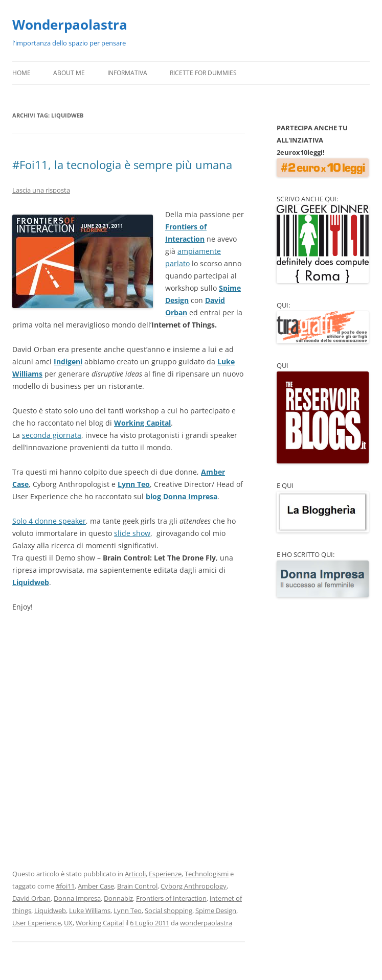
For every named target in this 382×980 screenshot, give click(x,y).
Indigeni (68, 361)
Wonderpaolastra (70, 25)
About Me (69, 73)
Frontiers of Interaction (171, 898)
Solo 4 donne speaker (49, 521)
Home (21, 73)
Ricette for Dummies (203, 73)
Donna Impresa (77, 898)
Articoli (135, 874)
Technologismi (207, 874)
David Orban (31, 898)
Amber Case (96, 886)
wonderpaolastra (206, 923)
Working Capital (142, 423)
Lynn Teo (134, 484)
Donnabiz (118, 898)
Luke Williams (90, 911)
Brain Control (137, 886)
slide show (132, 533)
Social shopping (168, 911)
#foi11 (65, 886)
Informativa (127, 73)
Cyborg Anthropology (194, 886)
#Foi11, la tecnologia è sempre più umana (122, 165)
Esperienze (165, 874)
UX (68, 923)
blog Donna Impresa (182, 496)
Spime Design (216, 911)
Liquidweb (31, 582)
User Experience (37, 923)
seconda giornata (52, 435)
